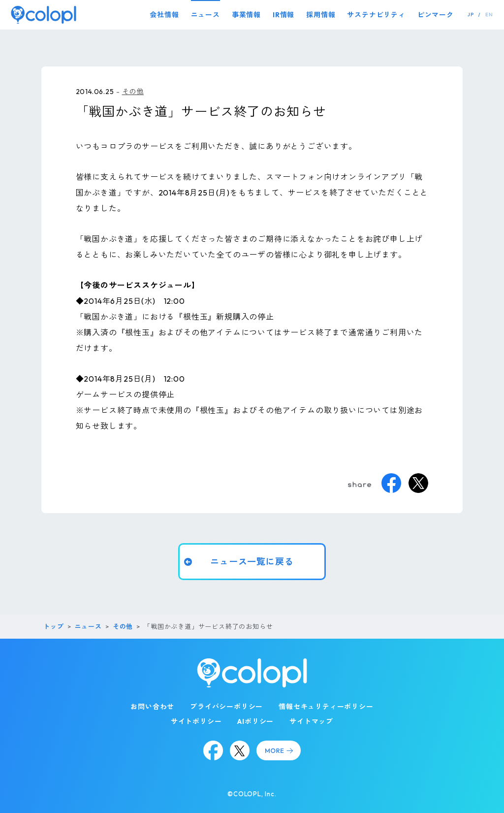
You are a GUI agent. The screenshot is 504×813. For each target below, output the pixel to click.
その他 (133, 92)
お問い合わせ (152, 707)
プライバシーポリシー (226, 707)
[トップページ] (44, 15)
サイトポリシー (196, 721)
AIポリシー (255, 721)
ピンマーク (436, 15)
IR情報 (283, 15)
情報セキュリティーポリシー (326, 707)
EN (489, 15)
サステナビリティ (376, 15)
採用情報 (321, 15)
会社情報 (164, 15)
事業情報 (246, 15)
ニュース (205, 15)
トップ (53, 626)
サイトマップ (311, 721)
